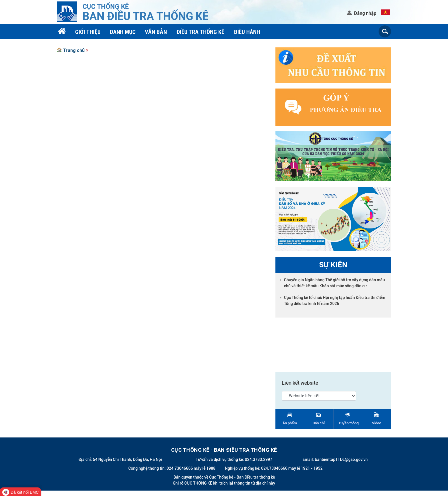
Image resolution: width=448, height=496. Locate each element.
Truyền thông (348, 423)
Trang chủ (74, 50)
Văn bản (156, 32)
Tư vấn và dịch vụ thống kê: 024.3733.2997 (234, 459)
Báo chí (319, 423)
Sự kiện (333, 265)
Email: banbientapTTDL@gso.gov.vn (335, 459)
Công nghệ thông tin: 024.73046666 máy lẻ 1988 (172, 468)
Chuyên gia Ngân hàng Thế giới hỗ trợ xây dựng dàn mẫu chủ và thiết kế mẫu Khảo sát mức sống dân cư (334, 283)
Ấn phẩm (290, 423)
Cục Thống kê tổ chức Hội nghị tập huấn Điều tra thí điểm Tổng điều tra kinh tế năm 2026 (335, 301)
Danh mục (123, 32)
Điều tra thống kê (200, 32)
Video (377, 423)
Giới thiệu (88, 32)
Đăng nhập (365, 13)
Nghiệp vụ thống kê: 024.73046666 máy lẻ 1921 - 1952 (274, 468)
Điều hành (247, 32)
